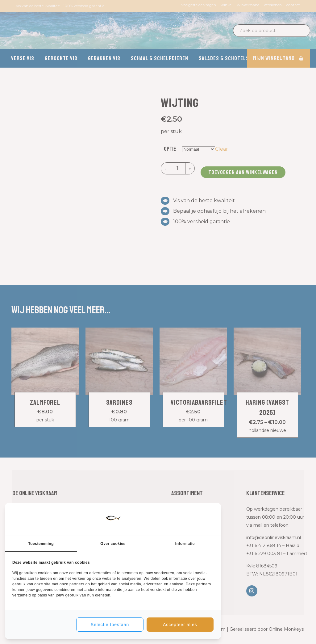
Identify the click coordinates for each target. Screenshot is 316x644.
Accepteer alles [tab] (180, 625)
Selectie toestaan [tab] (110, 625)
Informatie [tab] (185, 544)
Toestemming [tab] (41, 544)
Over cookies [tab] (113, 544)
